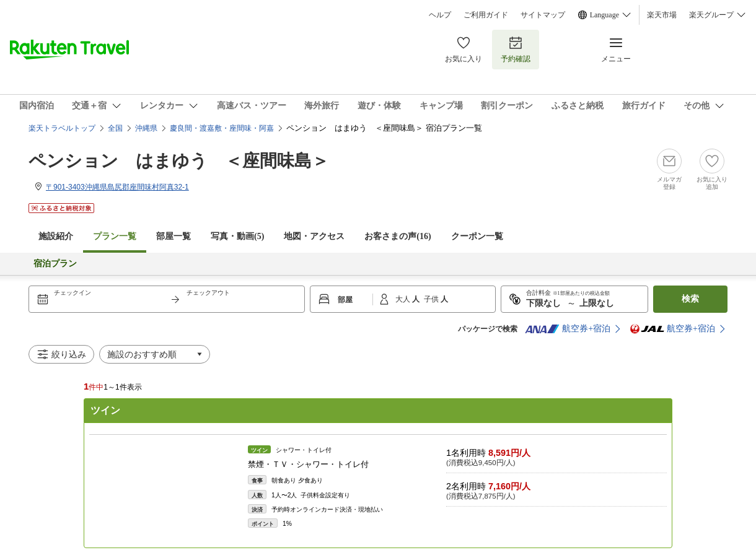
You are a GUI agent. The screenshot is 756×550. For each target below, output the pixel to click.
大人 (404, 299)
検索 (690, 299)
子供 (432, 299)
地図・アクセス (314, 236)
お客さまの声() (398, 236)
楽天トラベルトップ (62, 128)
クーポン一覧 (477, 236)
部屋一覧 (174, 236)
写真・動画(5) (237, 236)
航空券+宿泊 (568, 329)
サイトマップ (543, 15)
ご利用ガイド (486, 15)
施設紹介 (56, 236)
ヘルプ (440, 15)
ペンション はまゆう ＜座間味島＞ (179, 161)
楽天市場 (662, 15)
